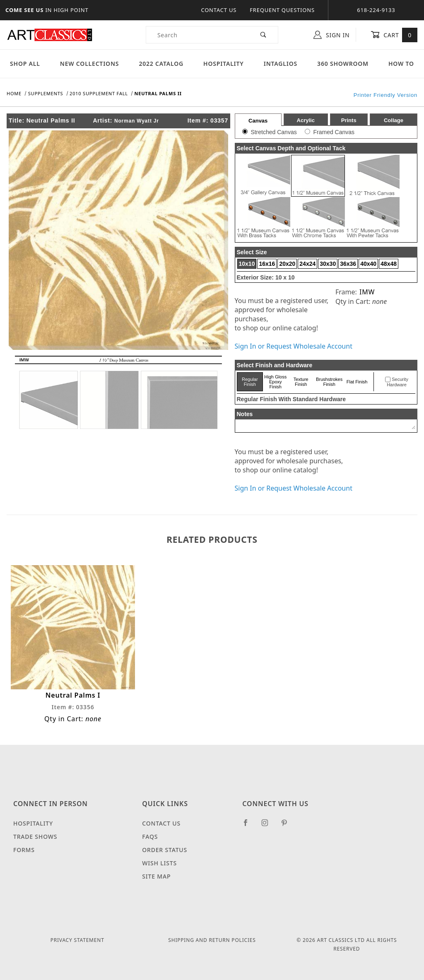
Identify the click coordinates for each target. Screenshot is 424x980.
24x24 (307, 264)
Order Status (165, 850)
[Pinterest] (288, 826)
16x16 (267, 264)
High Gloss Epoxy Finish (275, 382)
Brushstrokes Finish (329, 382)
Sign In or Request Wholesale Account (294, 346)
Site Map (156, 876)
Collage (394, 120)
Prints (349, 120)
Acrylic (306, 120)
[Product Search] (198, 35)
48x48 (389, 264)
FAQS (150, 837)
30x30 (328, 264)
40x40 (368, 264)
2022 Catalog (161, 64)
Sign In (331, 35)
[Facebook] (249, 826)
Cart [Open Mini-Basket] (394, 35)
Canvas (258, 121)
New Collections (90, 64)
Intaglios (281, 64)
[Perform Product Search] (264, 35)
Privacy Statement (77, 940)
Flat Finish (357, 382)
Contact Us (219, 10)
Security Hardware (397, 382)
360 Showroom (343, 64)
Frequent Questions (282, 10)
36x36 (348, 264)
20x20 (287, 264)
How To (401, 64)
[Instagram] (268, 826)
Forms (24, 850)
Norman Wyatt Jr (137, 121)
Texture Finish (301, 382)
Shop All (25, 64)
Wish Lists (159, 863)
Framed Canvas (334, 132)
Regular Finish (250, 382)
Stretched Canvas (273, 132)
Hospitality (224, 64)
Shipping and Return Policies (212, 940)
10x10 (247, 264)
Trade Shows (35, 837)
